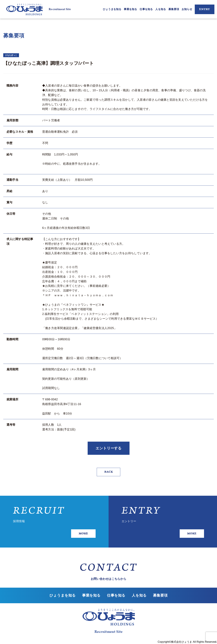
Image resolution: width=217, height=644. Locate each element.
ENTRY (205, 9)
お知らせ (187, 9)
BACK (109, 472)
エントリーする (109, 448)
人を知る (161, 9)
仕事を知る (146, 9)
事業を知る (130, 9)
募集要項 (174, 9)
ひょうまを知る (112, 9)
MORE (83, 534)
